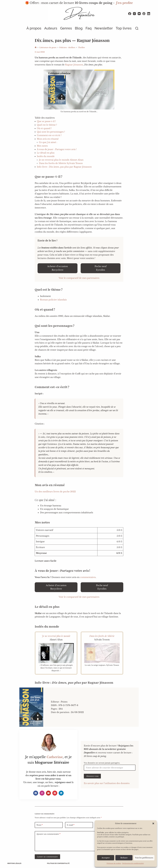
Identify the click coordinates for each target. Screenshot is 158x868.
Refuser (124, 858)
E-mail (71, 825)
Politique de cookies (114, 863)
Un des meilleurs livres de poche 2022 (55, 492)
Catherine (55, 757)
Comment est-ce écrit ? (49, 135)
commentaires (88, 577)
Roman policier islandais (53, 300)
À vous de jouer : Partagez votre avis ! (57, 149)
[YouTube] (139, 14)
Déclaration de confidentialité (133, 863)
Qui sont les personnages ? (51, 132)
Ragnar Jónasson (74, 65)
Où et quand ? (44, 128)
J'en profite (124, 3)
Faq (89, 28)
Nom (39, 825)
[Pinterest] (144, 14)
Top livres (124, 28)
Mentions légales (15, 863)
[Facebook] (130, 14)
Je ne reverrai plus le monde (56, 636)
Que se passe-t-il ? (46, 121)
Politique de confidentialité (58, 863)
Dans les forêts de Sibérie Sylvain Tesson (61, 163)
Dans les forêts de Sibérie (102, 636)
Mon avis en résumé (48, 139)
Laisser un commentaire (47, 857)
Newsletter (104, 28)
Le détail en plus (46, 153)
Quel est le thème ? (47, 125)
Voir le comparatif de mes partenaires (79, 278)
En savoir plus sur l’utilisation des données (107, 783)
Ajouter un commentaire (48, 834)
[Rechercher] (137, 28)
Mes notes (42, 146)
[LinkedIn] (149, 14)
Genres (66, 28)
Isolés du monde (46, 156)
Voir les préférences (144, 858)
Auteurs (51, 28)
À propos (34, 28)
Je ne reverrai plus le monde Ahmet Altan (61, 160)
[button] (153, 823)
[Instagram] (134, 14)
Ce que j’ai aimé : (48, 142)
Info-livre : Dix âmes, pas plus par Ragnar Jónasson (64, 167)
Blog (79, 28)
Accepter (106, 858)
